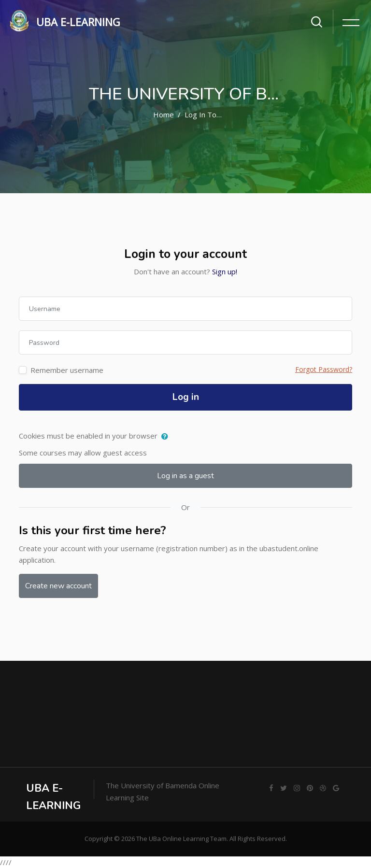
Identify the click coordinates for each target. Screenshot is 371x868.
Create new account (58, 586)
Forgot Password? (324, 369)
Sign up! (225, 271)
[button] (167, 437)
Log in (186, 397)
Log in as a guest (185, 476)
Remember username (67, 370)
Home (164, 114)
